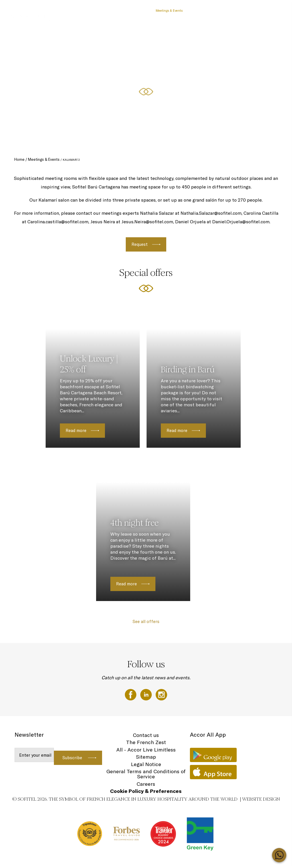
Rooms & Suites (252, 11)
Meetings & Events (169, 11)
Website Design (261, 799)
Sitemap (146, 757)
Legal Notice (146, 764)
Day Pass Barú (120, 11)
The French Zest (146, 742)
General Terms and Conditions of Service (146, 774)
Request (140, 244)
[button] (281, 143)
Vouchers (143, 11)
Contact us (146, 735)
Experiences (226, 11)
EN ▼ (273, 11)
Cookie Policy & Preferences (146, 791)
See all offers (146, 621)
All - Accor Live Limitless (146, 750)
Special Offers (94, 11)
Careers (146, 784)
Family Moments (200, 11)
